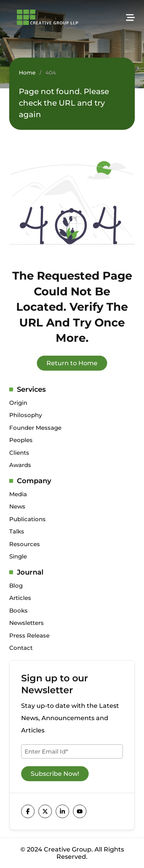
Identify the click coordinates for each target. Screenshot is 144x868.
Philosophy (26, 415)
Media (18, 494)
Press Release (29, 635)
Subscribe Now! (55, 774)
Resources (25, 544)
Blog (16, 586)
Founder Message (35, 428)
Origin (18, 403)
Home (27, 73)
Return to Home (72, 363)
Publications (27, 519)
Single (18, 556)
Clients (19, 453)
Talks (17, 531)
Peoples (21, 440)
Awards (20, 465)
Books (18, 610)
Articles (20, 598)
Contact (21, 648)
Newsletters (26, 623)
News (17, 506)
